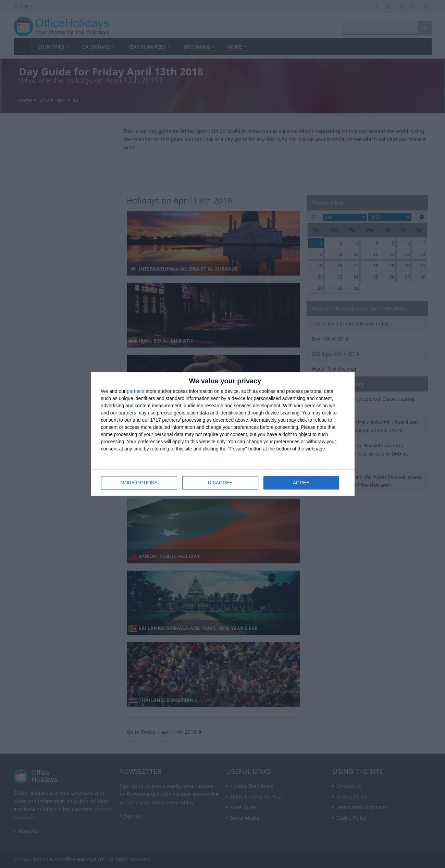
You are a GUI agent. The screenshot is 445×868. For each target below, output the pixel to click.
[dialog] (223, 434)
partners (136, 391)
